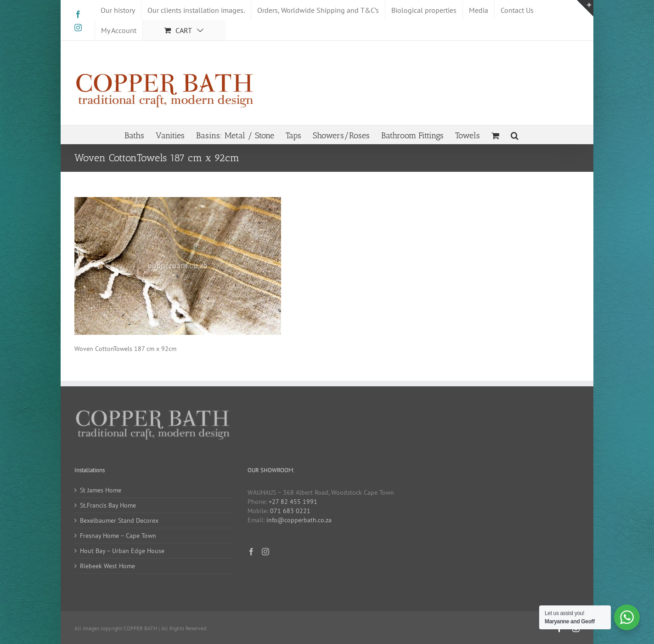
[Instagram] (265, 552)
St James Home (101, 490)
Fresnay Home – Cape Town (118, 536)
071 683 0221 (290, 511)
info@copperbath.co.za (299, 520)
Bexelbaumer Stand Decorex (119, 520)
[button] (515, 135)
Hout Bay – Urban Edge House (122, 551)
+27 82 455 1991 (293, 502)
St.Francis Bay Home (108, 505)
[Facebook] (251, 552)
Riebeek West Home (107, 566)
